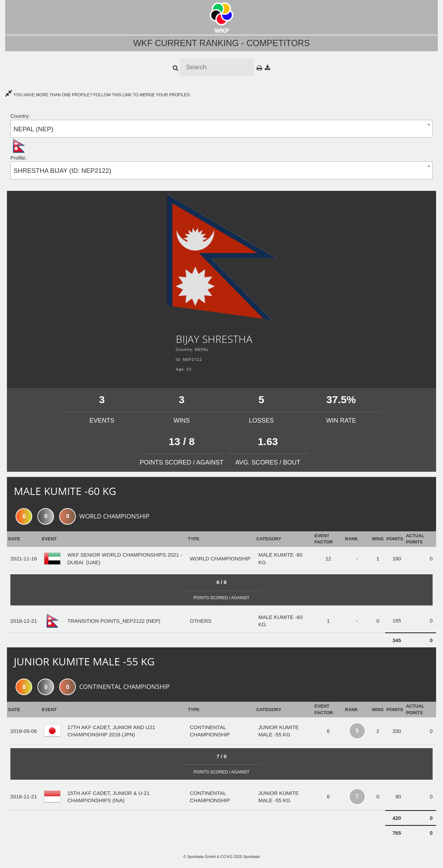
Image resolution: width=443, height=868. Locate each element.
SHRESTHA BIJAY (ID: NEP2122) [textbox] (62, 171)
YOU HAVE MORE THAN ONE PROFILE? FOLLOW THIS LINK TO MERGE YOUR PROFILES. (98, 95)
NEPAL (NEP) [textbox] (33, 129)
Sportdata (252, 857)
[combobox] (221, 129)
